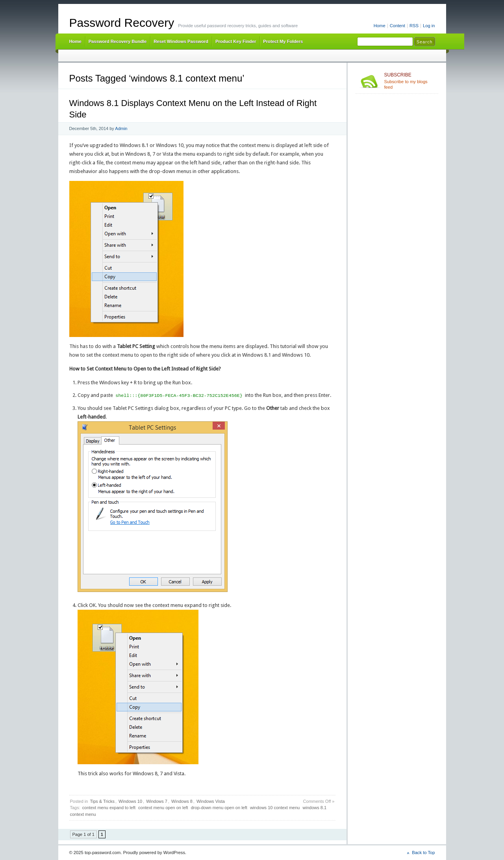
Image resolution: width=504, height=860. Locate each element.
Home (380, 26)
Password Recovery (122, 23)
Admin (121, 128)
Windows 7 (157, 801)
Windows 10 (130, 801)
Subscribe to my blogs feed (410, 81)
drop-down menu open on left (219, 808)
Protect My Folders (283, 41)
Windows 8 (182, 801)
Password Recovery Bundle (118, 41)
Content (397, 26)
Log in (429, 26)
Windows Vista (211, 801)
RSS (414, 26)
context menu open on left (163, 808)
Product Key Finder (236, 41)
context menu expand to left (109, 808)
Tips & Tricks (102, 801)
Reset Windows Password (181, 41)
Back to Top (423, 853)
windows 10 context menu (275, 808)
